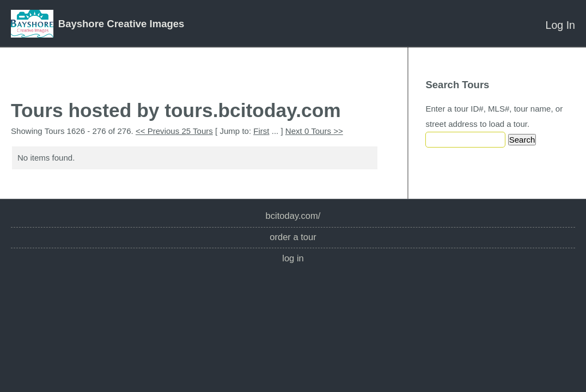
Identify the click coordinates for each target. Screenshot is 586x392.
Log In (560, 25)
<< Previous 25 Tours (174, 131)
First (261, 131)
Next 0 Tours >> (314, 131)
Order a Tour (293, 237)
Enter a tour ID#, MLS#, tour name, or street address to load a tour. (494, 116)
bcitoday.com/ (293, 216)
